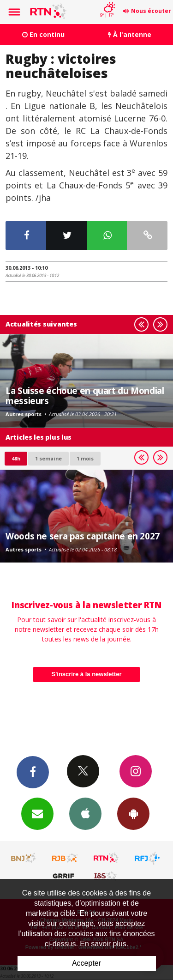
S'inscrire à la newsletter (87, 674)
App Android (133, 813)
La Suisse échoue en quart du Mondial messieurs (85, 396)
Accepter (86, 963)
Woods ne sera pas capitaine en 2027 (83, 536)
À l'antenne (130, 34)
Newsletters (37, 813)
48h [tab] (16, 458)
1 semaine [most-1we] (48, 458)
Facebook (33, 772)
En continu (43, 34)
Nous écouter (151, 11)
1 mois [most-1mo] (85, 458)
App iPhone (85, 813)
